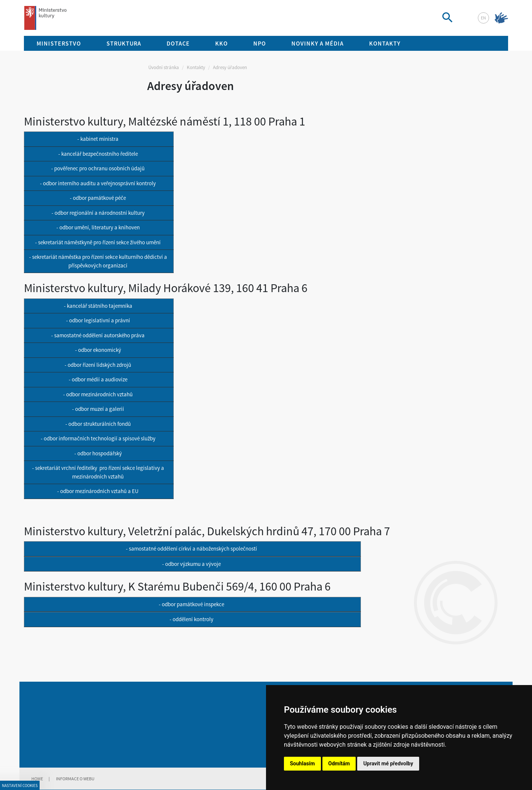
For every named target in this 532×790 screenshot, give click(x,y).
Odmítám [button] (339, 763)
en (483, 18)
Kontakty (196, 67)
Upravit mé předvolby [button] (388, 763)
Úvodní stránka (164, 67)
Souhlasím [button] (302, 763)
